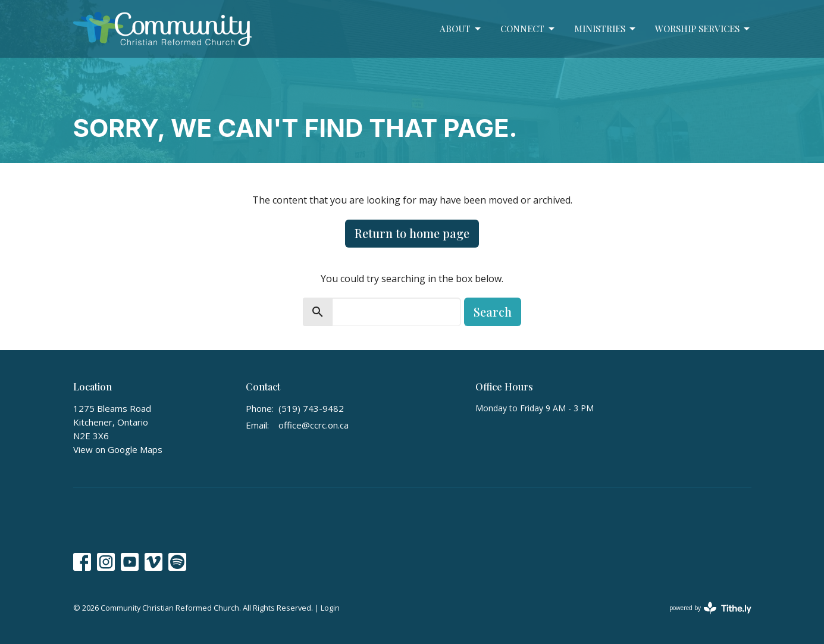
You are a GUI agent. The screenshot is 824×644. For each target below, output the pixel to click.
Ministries (606, 29)
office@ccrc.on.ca (314, 425)
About (461, 29)
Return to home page (412, 233)
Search (493, 312)
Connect (528, 29)
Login (330, 608)
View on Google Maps (118, 449)
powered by (710, 608)
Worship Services (703, 29)
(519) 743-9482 (311, 408)
